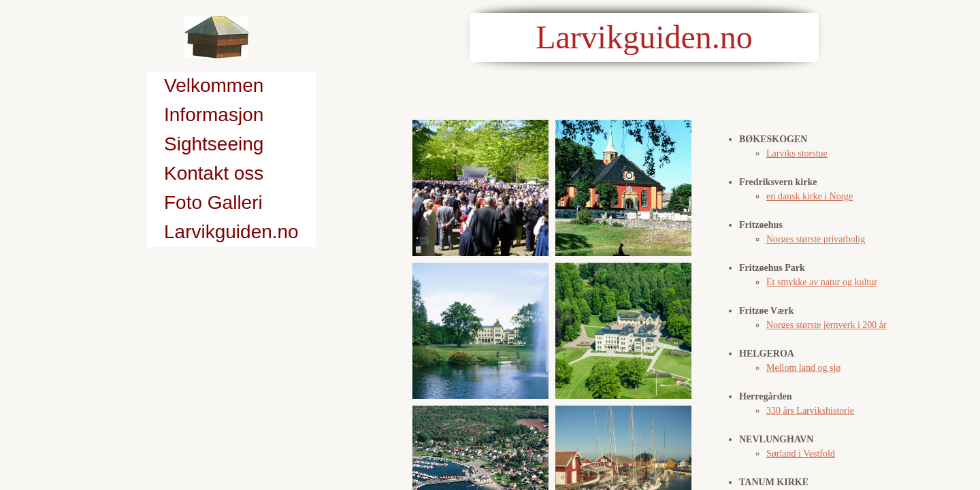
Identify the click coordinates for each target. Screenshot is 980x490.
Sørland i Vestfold (801, 454)
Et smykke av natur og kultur (822, 282)
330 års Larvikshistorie (810, 411)
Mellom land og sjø (803, 368)
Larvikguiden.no (231, 232)
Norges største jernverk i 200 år (827, 325)
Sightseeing (214, 144)
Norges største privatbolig (816, 239)
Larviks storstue (797, 153)
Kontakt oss (214, 173)
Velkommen (214, 85)
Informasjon (214, 115)
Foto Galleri (213, 202)
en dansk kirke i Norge (810, 196)
